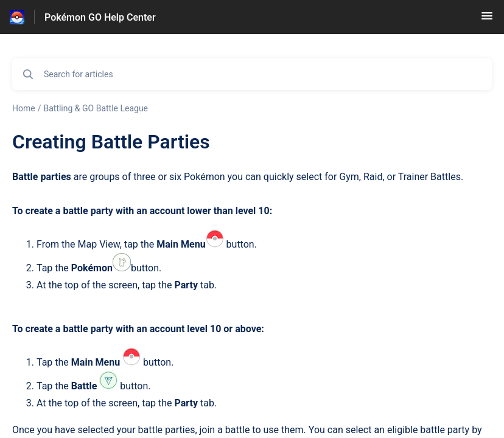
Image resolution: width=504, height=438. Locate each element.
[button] (487, 20)
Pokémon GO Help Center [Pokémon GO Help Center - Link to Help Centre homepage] (100, 17)
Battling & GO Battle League (96, 108)
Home (24, 108)
